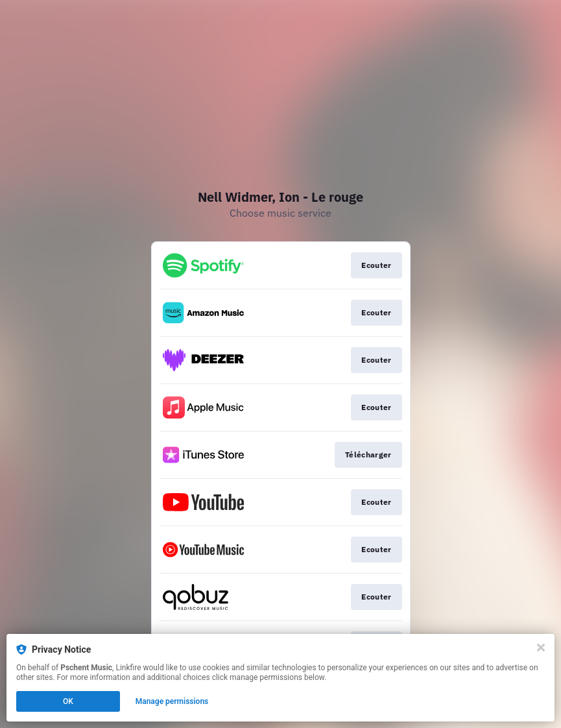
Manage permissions (172, 701)
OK (68, 701)
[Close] (541, 648)
